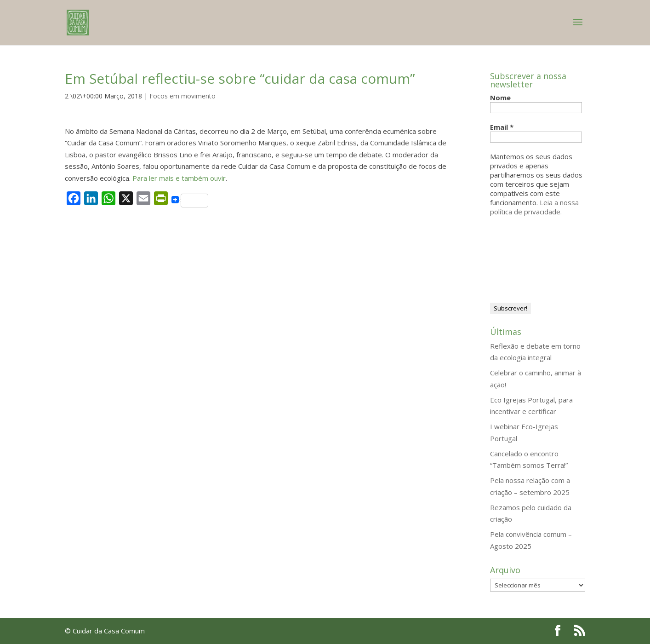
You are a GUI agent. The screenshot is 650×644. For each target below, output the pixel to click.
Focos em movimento (182, 96)
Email (502, 127)
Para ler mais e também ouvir (179, 178)
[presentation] (528, 259)
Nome (500, 98)
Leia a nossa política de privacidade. (534, 207)
